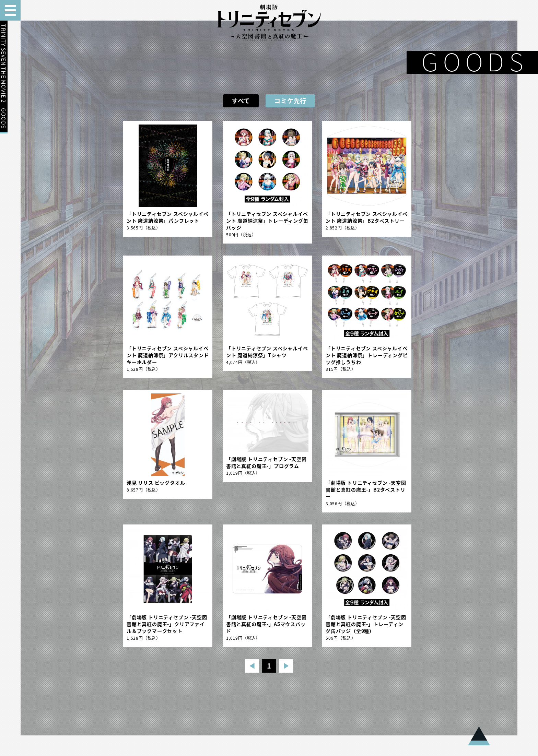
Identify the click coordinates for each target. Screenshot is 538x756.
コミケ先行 (290, 101)
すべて (241, 101)
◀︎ (252, 666)
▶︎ (286, 666)
